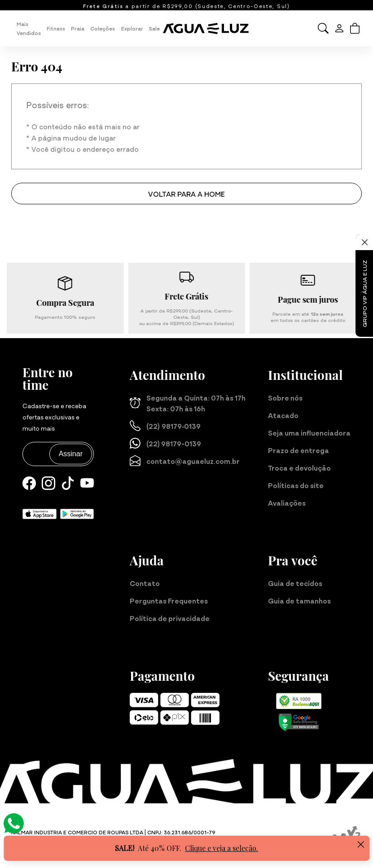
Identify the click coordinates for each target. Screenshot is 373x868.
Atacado (283, 415)
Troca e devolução (299, 467)
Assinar (71, 454)
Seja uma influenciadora (309, 432)
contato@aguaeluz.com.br (185, 461)
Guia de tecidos (295, 583)
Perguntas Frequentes (169, 600)
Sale (154, 28)
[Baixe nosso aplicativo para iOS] (39, 513)
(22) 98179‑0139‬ (165, 426)
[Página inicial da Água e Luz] (209, 28)
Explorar (132, 28)
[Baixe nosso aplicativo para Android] (77, 513)
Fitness (56, 28)
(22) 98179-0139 (165, 443)
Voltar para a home (186, 194)
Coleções (103, 28)
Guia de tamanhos (299, 600)
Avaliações (287, 502)
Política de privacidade (170, 618)
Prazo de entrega (298, 450)
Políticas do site (296, 485)
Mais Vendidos (29, 28)
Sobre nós (285, 397)
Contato (145, 583)
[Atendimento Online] (14, 822)
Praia (78, 28)
